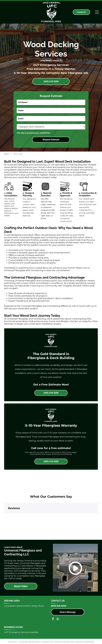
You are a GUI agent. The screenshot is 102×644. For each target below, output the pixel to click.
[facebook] (53, 619)
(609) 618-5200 (59, 606)
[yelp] (58, 619)
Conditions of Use (47, 642)
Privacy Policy (12, 642)
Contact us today (79, 321)
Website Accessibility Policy (85, 642)
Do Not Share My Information (30, 642)
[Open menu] (97, 12)
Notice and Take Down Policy (65, 642)
